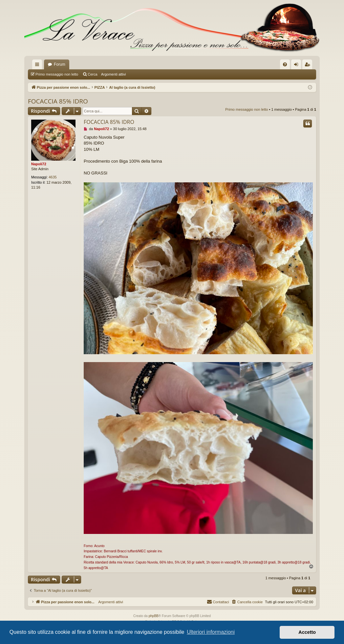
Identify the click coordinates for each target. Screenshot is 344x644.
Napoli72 (39, 164)
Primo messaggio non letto (57, 74)
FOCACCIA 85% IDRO (58, 101)
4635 (53, 177)
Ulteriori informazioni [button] (211, 632)
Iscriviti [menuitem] (309, 66)
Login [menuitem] (298, 66)
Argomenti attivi (114, 74)
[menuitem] (285, 64)
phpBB (154, 616)
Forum (60, 64)
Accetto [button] (307, 632)
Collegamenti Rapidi (38, 66)
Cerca (92, 74)
